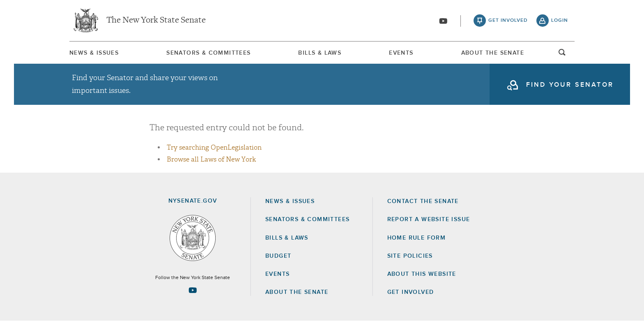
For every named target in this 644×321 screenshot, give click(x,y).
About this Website (422, 274)
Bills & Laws (320, 53)
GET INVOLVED (411, 292)
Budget (278, 256)
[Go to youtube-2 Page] (193, 290)
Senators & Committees (208, 53)
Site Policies (410, 256)
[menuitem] (94, 53)
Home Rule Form (417, 238)
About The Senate (493, 53)
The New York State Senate (156, 21)
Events (401, 53)
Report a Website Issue (429, 219)
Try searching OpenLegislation (214, 148)
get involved (508, 21)
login (560, 21)
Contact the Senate (423, 201)
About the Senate (297, 292)
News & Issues (94, 53)
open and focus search (562, 55)
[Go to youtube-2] (443, 21)
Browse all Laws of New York (211, 159)
